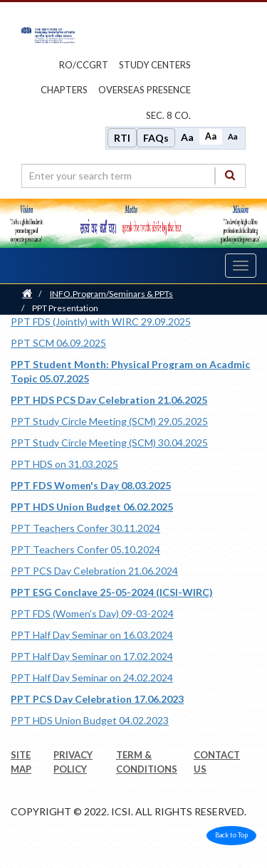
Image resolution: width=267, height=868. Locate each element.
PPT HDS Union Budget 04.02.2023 (90, 720)
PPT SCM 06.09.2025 (58, 343)
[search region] (133, 176)
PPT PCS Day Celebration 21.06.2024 (94, 571)
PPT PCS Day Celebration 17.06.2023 (97, 699)
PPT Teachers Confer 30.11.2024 (85, 528)
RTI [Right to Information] (122, 138)
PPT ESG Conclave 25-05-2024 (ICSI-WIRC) (112, 592)
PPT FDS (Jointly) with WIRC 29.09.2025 (101, 321)
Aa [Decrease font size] (233, 136)
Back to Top (231, 835)
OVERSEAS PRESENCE (145, 90)
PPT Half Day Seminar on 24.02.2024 (92, 678)
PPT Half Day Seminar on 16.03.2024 (92, 635)
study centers (155, 65)
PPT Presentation (65, 308)
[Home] (27, 294)
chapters (64, 90)
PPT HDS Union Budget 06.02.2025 (92, 507)
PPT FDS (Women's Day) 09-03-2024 (92, 613)
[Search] (230, 176)
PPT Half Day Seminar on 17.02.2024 (92, 656)
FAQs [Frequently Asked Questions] (156, 138)
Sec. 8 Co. (168, 115)
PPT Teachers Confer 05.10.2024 (85, 549)
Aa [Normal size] (211, 136)
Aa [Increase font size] (187, 137)
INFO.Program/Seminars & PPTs (111, 294)
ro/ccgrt (84, 65)
